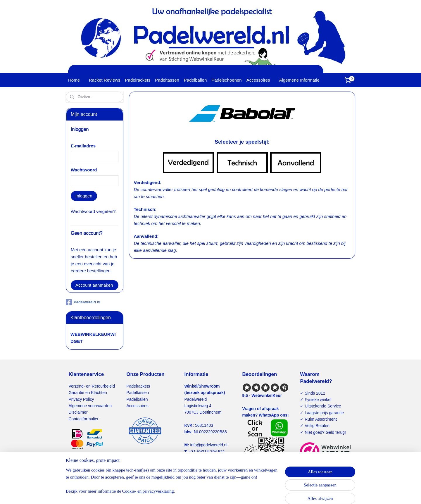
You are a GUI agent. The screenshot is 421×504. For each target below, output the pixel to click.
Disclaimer (78, 412)
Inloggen (84, 196)
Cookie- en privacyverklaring (148, 491)
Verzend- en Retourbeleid (92, 386)
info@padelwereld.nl (209, 445)
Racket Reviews (105, 80)
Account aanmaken (94, 285)
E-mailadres (83, 146)
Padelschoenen (226, 80)
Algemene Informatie (299, 80)
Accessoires (258, 80)
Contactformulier (83, 419)
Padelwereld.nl (83, 302)
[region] (172, 484)
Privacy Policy (81, 399)
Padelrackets (138, 80)
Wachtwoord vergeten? (93, 211)
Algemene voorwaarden (90, 406)
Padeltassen (167, 80)
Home (74, 80)
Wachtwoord (84, 170)
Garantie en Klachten (88, 393)
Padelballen (195, 80)
